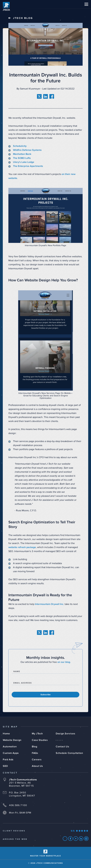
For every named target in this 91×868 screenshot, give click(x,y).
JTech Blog (23, 18)
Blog (35, 747)
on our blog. (64, 662)
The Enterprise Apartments (28, 166)
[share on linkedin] (45, 96)
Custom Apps (11, 753)
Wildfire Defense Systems (27, 150)
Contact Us (62, 747)
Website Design (12, 740)
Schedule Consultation (69, 753)
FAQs (35, 753)
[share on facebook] (52, 96)
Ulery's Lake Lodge (24, 162)
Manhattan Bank (22, 154)
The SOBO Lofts (22, 158)
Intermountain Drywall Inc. (49, 604)
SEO (5, 766)
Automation (10, 747)
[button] (86, 4)
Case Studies (40, 740)
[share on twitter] (39, 96)
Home (6, 734)
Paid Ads (8, 760)
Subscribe (45, 695)
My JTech (37, 734)
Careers (37, 760)
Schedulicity (20, 146)
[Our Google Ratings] (80, 831)
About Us (37, 766)
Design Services (66, 734)
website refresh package (22, 547)
